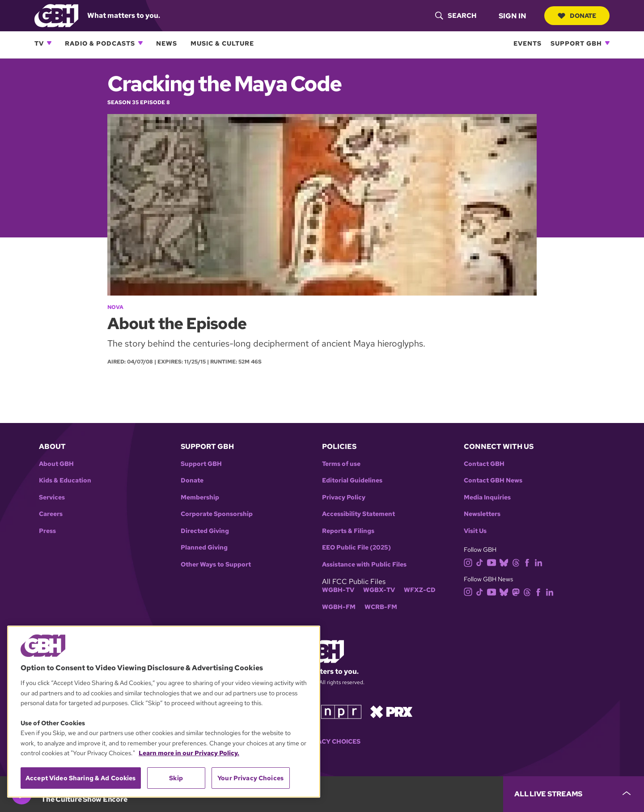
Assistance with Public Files (364, 565)
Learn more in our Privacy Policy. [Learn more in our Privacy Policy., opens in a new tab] (189, 753)
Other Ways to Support (216, 565)
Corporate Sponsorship (217, 514)
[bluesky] (506, 562)
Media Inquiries (487, 497)
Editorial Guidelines (352, 480)
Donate (577, 16)
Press (47, 531)
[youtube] (493, 562)
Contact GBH (484, 464)
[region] (164, 712)
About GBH (56, 464)
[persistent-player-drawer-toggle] (574, 794)
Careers (51, 514)
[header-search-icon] (456, 16)
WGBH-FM (339, 607)
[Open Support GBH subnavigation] (607, 43)
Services (52, 497)
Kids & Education (65, 480)
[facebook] (529, 562)
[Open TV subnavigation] (49, 43)
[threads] (518, 562)
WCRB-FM (381, 607)
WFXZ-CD (420, 590)
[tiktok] (481, 562)
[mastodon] (518, 591)
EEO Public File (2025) (356, 548)
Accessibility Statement (358, 514)
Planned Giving (204, 548)
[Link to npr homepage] (341, 711)
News (167, 43)
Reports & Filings (348, 531)
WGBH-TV (338, 590)
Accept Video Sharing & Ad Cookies (81, 778)
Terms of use (341, 464)
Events (527, 43)
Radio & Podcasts (100, 43)
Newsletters (482, 514)
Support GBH (576, 43)
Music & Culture (222, 43)
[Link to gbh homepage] (56, 15)
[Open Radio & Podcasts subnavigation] (140, 43)
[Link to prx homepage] (391, 711)
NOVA (115, 307)
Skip (176, 778)
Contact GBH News (493, 480)
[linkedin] (540, 562)
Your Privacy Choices (322, 742)
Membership (200, 497)
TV (39, 43)
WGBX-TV (379, 590)
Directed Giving (205, 531)
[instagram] (470, 562)
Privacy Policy (344, 497)
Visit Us (475, 531)
